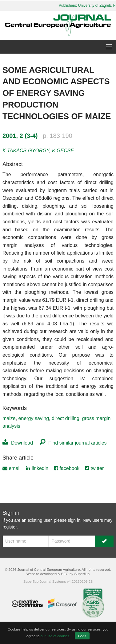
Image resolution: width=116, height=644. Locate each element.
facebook (67, 468)
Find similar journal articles (73, 443)
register (10, 527)
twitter (94, 468)
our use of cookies (55, 636)
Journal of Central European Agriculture (48, 569)
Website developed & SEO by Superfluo (58, 574)
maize (9, 418)
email (12, 468)
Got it (82, 636)
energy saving (34, 418)
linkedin (37, 468)
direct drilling (66, 418)
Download (18, 443)
